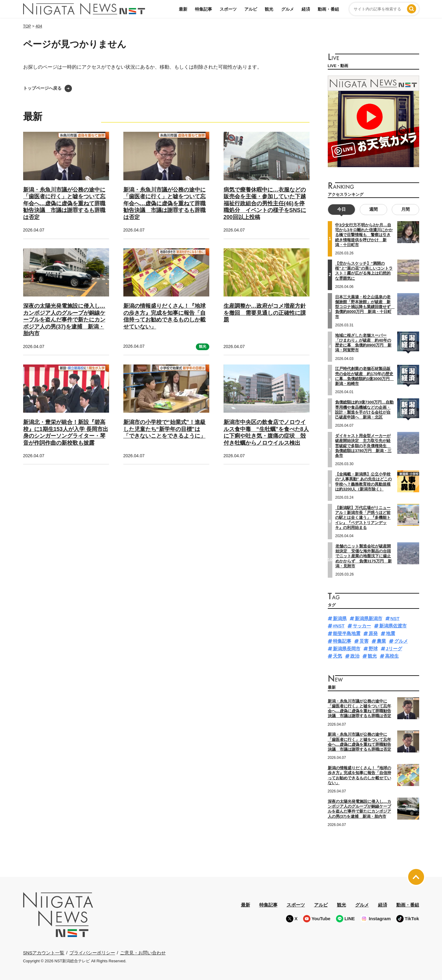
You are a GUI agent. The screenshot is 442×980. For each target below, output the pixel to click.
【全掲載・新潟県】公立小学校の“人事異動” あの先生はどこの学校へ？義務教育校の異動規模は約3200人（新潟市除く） (363, 482)
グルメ (288, 9)
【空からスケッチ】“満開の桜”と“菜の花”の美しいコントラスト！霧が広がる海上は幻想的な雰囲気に (364, 271)
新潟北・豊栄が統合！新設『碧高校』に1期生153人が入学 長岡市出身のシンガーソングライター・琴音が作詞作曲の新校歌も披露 (66, 433)
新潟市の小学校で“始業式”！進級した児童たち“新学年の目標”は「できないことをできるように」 (164, 429)
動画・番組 (328, 9)
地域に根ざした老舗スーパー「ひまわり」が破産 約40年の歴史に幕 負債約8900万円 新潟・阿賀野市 (363, 343)
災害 (364, 641)
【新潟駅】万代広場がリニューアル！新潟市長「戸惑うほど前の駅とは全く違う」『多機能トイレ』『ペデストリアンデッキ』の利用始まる (363, 518)
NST (395, 618)
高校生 (392, 656)
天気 (338, 656)
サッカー (362, 626)
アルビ (251, 9)
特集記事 (203, 9)
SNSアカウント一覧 (44, 953)
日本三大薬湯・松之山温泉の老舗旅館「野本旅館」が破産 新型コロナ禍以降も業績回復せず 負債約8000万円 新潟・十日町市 (365, 307)
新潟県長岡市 (347, 648)
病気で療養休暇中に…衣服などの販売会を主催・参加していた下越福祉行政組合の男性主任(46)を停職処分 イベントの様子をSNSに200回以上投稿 (265, 203)
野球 (373, 648)
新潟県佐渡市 (393, 626)
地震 (391, 633)
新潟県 (340, 618)
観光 (269, 9)
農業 (381, 641)
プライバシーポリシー (92, 952)
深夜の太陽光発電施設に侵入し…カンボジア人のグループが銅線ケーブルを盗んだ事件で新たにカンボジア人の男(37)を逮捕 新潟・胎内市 (64, 320)
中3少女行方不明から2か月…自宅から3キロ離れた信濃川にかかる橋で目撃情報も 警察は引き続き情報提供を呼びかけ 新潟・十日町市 (364, 235)
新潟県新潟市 (369, 618)
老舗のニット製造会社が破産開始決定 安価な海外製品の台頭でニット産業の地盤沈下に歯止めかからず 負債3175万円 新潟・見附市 (364, 556)
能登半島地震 (347, 633)
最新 (183, 9)
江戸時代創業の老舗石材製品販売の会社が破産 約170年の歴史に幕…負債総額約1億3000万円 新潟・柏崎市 (364, 376)
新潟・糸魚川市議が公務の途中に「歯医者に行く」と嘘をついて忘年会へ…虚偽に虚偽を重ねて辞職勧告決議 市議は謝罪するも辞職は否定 (64, 203)
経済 (306, 9)
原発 (373, 633)
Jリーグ (394, 648)
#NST (339, 626)
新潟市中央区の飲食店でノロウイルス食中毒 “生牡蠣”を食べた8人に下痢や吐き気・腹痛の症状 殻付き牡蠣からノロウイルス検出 (266, 433)
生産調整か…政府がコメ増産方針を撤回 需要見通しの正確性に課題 (265, 313)
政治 (355, 656)
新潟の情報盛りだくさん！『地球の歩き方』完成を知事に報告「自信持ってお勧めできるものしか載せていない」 (359, 775)
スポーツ (228, 9)
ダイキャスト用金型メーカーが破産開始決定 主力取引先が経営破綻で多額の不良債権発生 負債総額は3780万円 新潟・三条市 (363, 446)
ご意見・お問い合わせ (143, 952)
